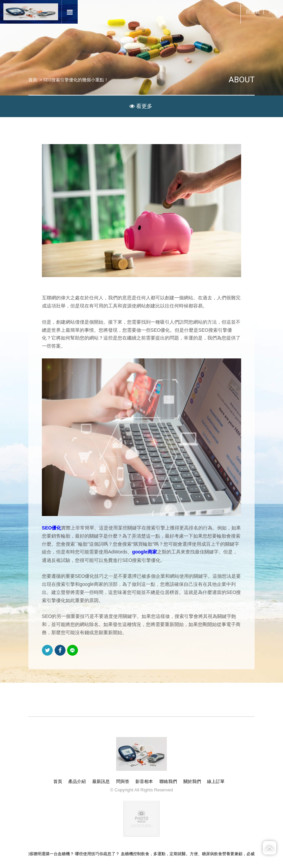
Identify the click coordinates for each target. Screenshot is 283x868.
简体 (273, 11)
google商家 (145, 552)
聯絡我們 (168, 781)
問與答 (123, 781)
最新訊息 (101, 781)
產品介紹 (77, 781)
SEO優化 (52, 528)
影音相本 (144, 781)
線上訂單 (216, 781)
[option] (141, 57)
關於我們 (192, 781)
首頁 (33, 80)
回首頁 (253, 11)
